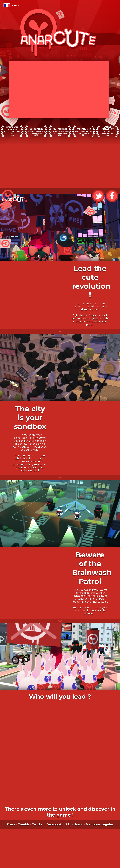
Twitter (38, 824)
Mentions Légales (100, 824)
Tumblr (24, 824)
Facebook (54, 824)
